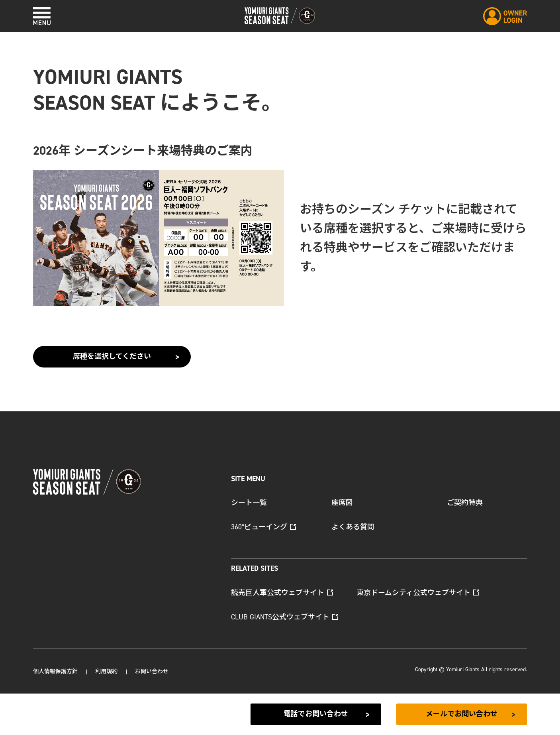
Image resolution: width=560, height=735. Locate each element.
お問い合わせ (152, 671)
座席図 (342, 503)
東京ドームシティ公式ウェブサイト (418, 593)
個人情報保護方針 (55, 671)
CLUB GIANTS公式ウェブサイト (285, 617)
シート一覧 (249, 503)
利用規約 (106, 671)
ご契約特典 (465, 503)
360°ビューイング (263, 527)
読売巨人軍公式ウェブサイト (282, 593)
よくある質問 (353, 527)
